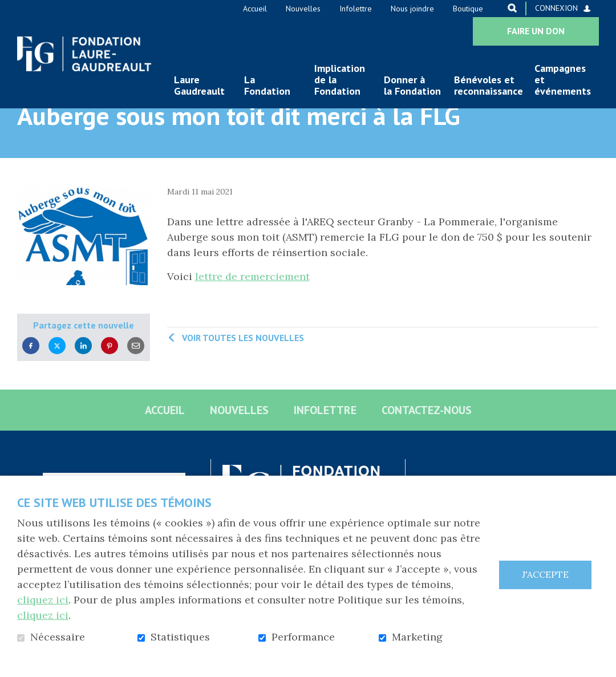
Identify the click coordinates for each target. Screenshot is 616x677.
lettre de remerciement (252, 312)
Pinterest (110, 381)
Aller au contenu (9, 9)
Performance (303, 637)
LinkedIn (83, 381)
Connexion (556, 8)
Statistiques (180, 637)
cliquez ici (43, 600)
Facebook (31, 381)
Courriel (136, 381)
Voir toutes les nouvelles (243, 373)
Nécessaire (58, 637)
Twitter (57, 381)
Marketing (417, 637)
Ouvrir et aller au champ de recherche (512, 8)
